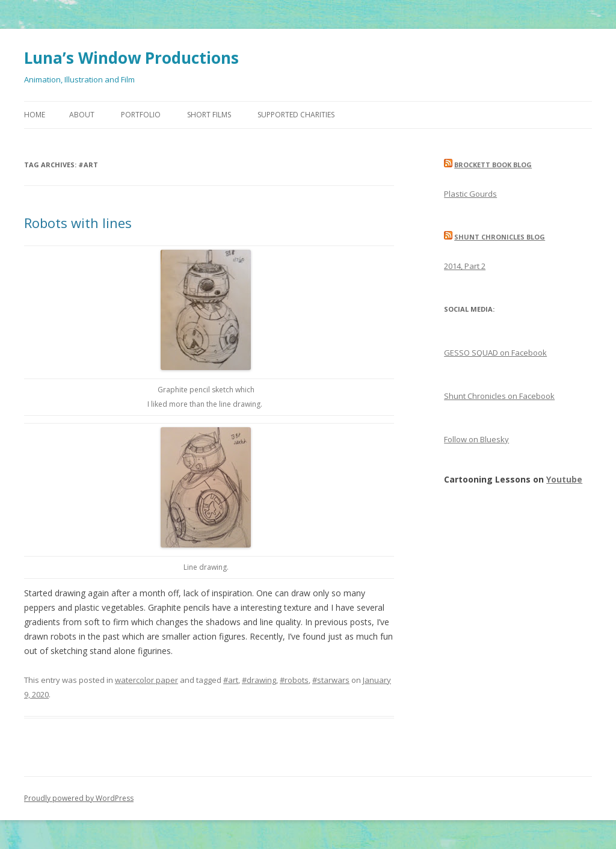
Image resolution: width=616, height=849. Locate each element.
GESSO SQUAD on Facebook (495, 353)
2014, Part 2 (465, 266)
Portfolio (141, 115)
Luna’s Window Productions (131, 58)
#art (231, 680)
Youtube (564, 479)
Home (35, 115)
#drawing (259, 680)
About (82, 115)
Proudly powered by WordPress (79, 798)
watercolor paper (146, 680)
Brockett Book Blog (493, 165)
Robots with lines (78, 223)
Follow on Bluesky (476, 439)
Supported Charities (296, 115)
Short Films (209, 115)
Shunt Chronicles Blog (500, 237)
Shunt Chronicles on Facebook (499, 396)
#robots (294, 680)
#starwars (331, 680)
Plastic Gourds (470, 194)
